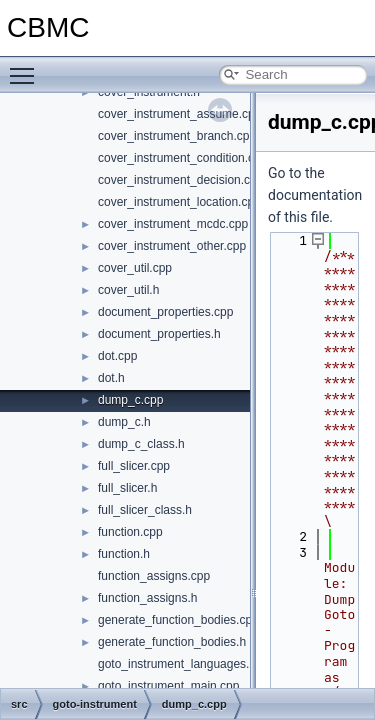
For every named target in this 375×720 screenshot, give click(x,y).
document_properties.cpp (165, 312)
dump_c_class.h (141, 444)
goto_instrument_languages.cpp (183, 664)
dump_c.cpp (130, 400)
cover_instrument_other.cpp (172, 246)
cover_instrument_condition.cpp (182, 158)
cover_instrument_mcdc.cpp (173, 224)
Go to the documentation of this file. (315, 195)
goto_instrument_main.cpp (168, 686)
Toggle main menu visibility (27, 67)
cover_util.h (128, 290)
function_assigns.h (147, 598)
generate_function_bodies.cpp (178, 620)
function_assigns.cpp (154, 576)
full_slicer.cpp (134, 466)
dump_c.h (124, 422)
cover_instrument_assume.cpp (179, 114)
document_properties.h (159, 334)
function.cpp (130, 532)
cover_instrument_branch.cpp (177, 136)
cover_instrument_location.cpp (179, 202)
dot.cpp (117, 356)
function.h (124, 554)
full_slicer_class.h (145, 510)
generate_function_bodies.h (172, 642)
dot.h (111, 378)
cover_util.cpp (135, 268)
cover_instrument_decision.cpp (180, 180)
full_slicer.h (127, 488)
